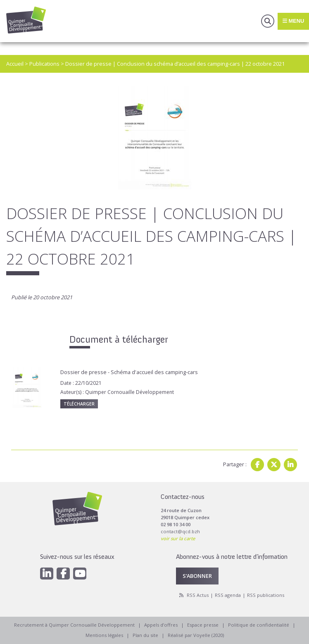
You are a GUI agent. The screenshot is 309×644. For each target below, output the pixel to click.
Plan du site (145, 635)
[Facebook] (63, 574)
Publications (44, 64)
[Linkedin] (47, 574)
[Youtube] (80, 574)
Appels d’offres (161, 625)
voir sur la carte (178, 538)
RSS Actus (198, 595)
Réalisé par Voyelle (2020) (196, 635)
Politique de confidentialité (259, 625)
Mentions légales (104, 635)
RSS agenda (228, 595)
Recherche (268, 21)
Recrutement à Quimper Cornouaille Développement (74, 625)
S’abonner (197, 576)
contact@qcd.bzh (180, 531)
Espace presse (203, 625)
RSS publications (266, 595)
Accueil (15, 64)
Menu (293, 21)
